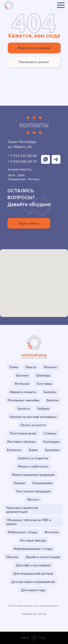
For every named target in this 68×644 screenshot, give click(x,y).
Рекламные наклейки (23, 400)
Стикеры (50, 433)
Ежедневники (42, 483)
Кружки (20, 483)
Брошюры (52, 450)
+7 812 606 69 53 (22, 161)
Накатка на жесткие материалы (33, 417)
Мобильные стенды (22, 532)
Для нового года (33, 590)
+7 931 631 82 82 (22, 155)
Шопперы (43, 375)
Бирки (33, 450)
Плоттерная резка (23, 433)
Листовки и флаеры (21, 441)
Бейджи (43, 408)
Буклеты (24, 408)
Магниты (50, 367)
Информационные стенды (33, 549)
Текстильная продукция (33, 491)
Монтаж (12, 557)
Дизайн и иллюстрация (43, 557)
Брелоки (22, 375)
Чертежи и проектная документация (22, 510)
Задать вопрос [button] (29, 223)
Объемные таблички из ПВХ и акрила (29, 522)
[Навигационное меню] (61, 5)
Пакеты (31, 367)
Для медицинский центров (33, 573)
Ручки (14, 367)
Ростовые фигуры (33, 540)
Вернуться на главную (34, 48)
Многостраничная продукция (33, 475)
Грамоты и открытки (33, 458)
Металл (33, 499)
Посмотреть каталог (34, 62)
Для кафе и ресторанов (33, 565)
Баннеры (50, 392)
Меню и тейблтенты (33, 466)
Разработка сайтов (34, 614)
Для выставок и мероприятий (33, 582)
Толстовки (44, 384)
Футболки (22, 384)
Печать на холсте (33, 425)
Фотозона (52, 532)
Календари (51, 441)
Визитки (53, 400)
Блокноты (14, 450)
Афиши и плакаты (23, 392)
